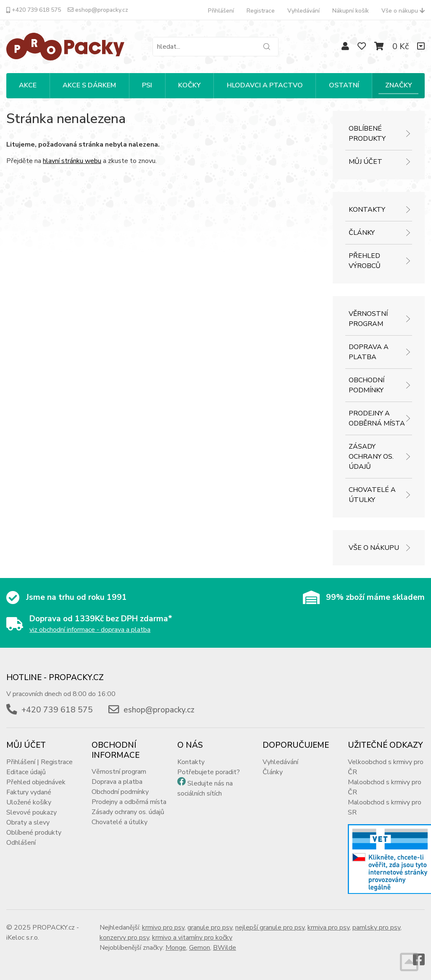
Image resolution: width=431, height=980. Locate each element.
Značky (399, 85)
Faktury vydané (29, 792)
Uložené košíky (29, 802)
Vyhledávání (304, 11)
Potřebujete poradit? (209, 772)
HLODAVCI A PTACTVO (265, 85)
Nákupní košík (351, 11)
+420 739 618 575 (34, 10)
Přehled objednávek (36, 782)
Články (362, 233)
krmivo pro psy (163, 927)
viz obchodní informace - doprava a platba (90, 630)
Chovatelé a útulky (372, 495)
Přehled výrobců (365, 261)
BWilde (225, 948)
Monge (176, 948)
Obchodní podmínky (367, 385)
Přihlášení (221, 11)
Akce (28, 85)
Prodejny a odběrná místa (377, 418)
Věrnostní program (368, 319)
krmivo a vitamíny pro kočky (192, 938)
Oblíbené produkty (367, 134)
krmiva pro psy (329, 927)
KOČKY (189, 85)
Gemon (200, 948)
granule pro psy (210, 927)
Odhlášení (21, 843)
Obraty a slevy (28, 822)
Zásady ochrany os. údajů (371, 457)
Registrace (261, 11)
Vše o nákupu (403, 11)
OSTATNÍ (344, 85)
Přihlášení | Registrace (39, 762)
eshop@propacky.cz (98, 10)
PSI (147, 85)
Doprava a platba (369, 352)
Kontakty (367, 210)
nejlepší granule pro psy (270, 927)
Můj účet (365, 162)
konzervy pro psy (124, 938)
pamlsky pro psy (376, 927)
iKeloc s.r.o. (23, 938)
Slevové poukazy (32, 812)
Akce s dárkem (89, 85)
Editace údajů (26, 772)
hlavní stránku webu (72, 161)
